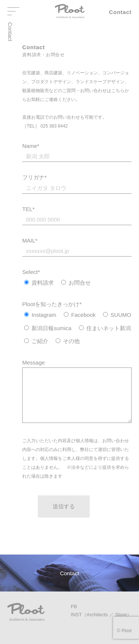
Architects (97, 615)
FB (74, 606)
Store (121, 615)
